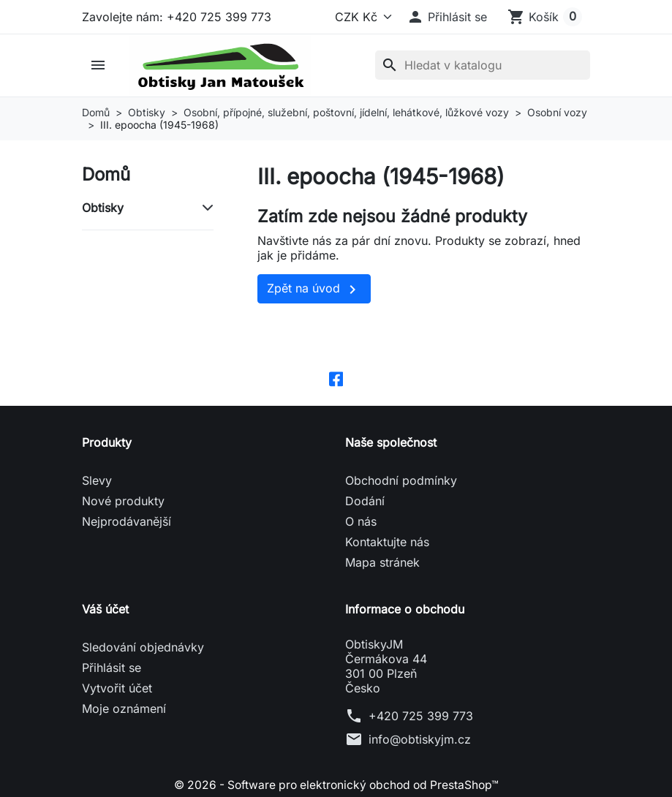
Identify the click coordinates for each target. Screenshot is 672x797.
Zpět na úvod (314, 290)
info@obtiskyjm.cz (420, 740)
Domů (106, 174)
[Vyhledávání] (483, 65)
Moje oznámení (124, 709)
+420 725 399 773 (421, 717)
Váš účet (105, 610)
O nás (361, 522)
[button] (447, 17)
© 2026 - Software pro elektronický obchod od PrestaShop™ (336, 785)
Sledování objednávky (143, 648)
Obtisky (103, 208)
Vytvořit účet (117, 689)
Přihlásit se (112, 668)
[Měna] (360, 17)
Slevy (97, 481)
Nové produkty (123, 502)
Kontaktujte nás (387, 543)
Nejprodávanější (127, 522)
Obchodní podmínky (401, 481)
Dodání (365, 502)
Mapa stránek (382, 563)
